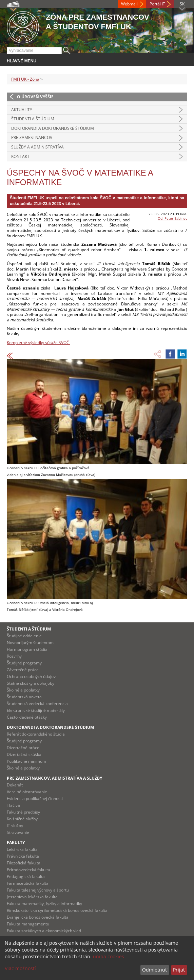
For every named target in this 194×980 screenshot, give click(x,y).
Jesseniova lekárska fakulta (32, 897)
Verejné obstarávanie (27, 792)
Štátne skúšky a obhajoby (31, 683)
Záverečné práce (23, 670)
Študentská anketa (24, 697)
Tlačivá (13, 805)
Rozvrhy (14, 656)
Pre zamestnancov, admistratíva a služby (54, 778)
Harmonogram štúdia (27, 649)
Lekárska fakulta (22, 849)
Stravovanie (18, 832)
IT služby (15, 826)
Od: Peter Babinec (172, 218)
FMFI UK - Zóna (25, 79)
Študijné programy (24, 663)
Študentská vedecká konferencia (37, 704)
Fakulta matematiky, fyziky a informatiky (44, 904)
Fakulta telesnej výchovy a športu (38, 890)
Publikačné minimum (26, 761)
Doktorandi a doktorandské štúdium (53, 128)
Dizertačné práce (23, 748)
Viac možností (20, 968)
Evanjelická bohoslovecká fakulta (38, 917)
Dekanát (15, 785)
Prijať (179, 970)
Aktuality (22, 110)
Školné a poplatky (23, 690)
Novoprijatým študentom (30, 643)
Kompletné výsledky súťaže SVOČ (38, 343)
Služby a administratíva (37, 147)
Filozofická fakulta (24, 863)
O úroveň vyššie (35, 97)
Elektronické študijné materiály (36, 710)
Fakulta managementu (28, 924)
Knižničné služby (22, 819)
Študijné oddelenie (24, 636)
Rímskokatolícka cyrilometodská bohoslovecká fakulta (57, 910)
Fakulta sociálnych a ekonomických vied (44, 931)
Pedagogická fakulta (26, 876)
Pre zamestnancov (32, 137)
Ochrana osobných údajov (31, 676)
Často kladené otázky (27, 717)
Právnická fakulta (23, 856)
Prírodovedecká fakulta (28, 870)
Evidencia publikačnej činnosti (35, 798)
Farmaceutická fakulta (28, 883)
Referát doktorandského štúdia (36, 734)
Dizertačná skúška (24, 754)
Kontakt (20, 156)
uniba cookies (109, 956)
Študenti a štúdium (33, 119)
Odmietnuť (154, 970)
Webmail (129, 4)
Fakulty (16, 843)
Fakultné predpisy (23, 812)
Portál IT (157, 4)
